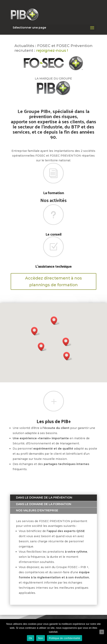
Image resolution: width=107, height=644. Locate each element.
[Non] (102, 632)
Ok (31, 638)
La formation (53, 193)
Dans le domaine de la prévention (44, 498)
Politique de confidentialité (64, 638)
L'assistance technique (53, 266)
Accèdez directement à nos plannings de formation (53, 281)
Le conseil (53, 234)
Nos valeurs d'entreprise (37, 510)
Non (41, 638)
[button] (42, 347)
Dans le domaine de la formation (44, 504)
